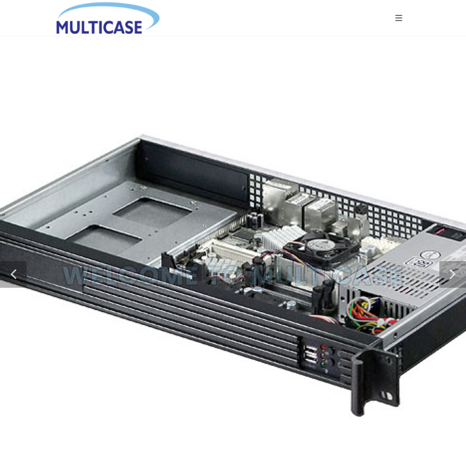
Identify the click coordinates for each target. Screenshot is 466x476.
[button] (13, 274)
